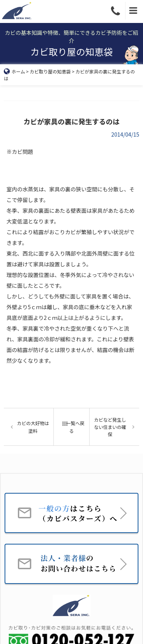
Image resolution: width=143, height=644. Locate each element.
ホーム (14, 71)
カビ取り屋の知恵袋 (50, 71)
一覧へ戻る (71, 427)
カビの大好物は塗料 (33, 427)
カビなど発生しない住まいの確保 (110, 427)
